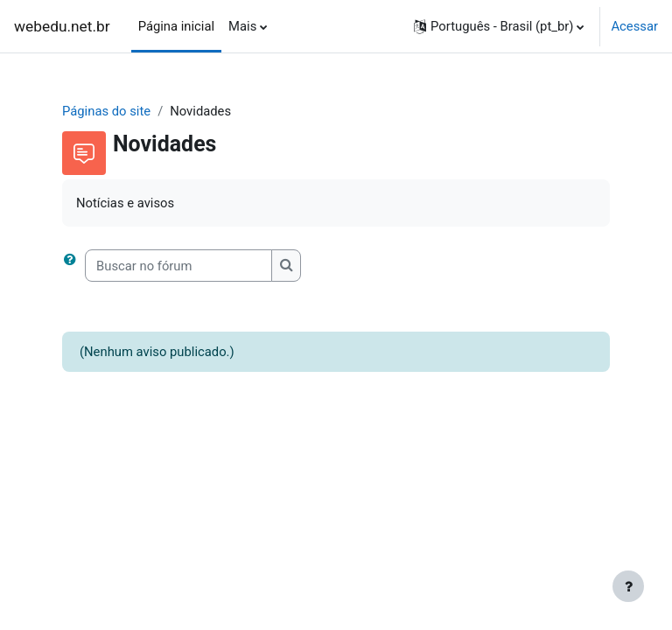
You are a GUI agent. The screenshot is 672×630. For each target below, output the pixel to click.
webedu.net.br (62, 26)
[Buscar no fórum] (178, 265)
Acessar (634, 26)
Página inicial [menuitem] (176, 26)
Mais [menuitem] (242, 26)
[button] (499, 26)
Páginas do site (106, 111)
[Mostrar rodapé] (628, 586)
